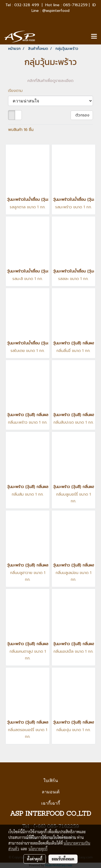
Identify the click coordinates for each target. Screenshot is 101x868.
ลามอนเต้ (51, 792)
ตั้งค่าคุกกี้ (35, 859)
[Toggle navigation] (94, 37)
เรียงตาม (17, 91)
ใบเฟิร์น (51, 781)
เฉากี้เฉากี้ (51, 803)
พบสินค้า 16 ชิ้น (21, 130)
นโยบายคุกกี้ (38, 849)
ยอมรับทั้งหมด (63, 859)
